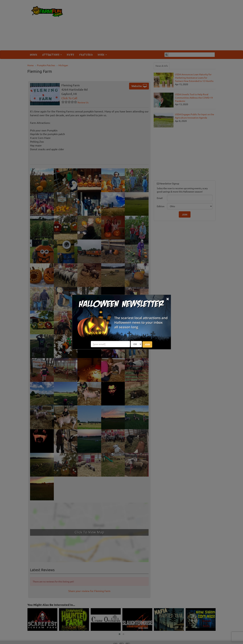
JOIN (147, 344)
